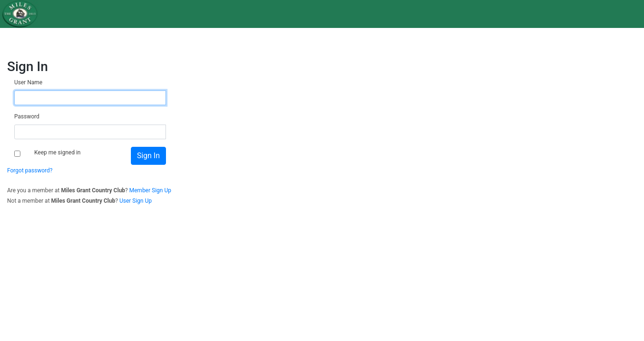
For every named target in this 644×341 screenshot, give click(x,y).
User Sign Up (136, 201)
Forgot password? (30, 170)
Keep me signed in (57, 153)
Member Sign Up (150, 190)
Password (27, 117)
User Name (28, 82)
